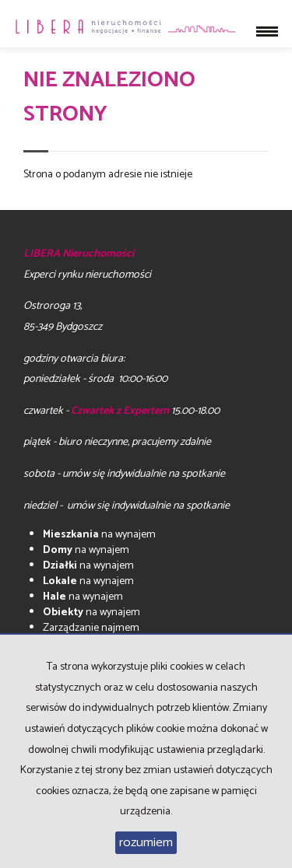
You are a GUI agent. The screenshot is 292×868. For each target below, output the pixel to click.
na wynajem (99, 535)
